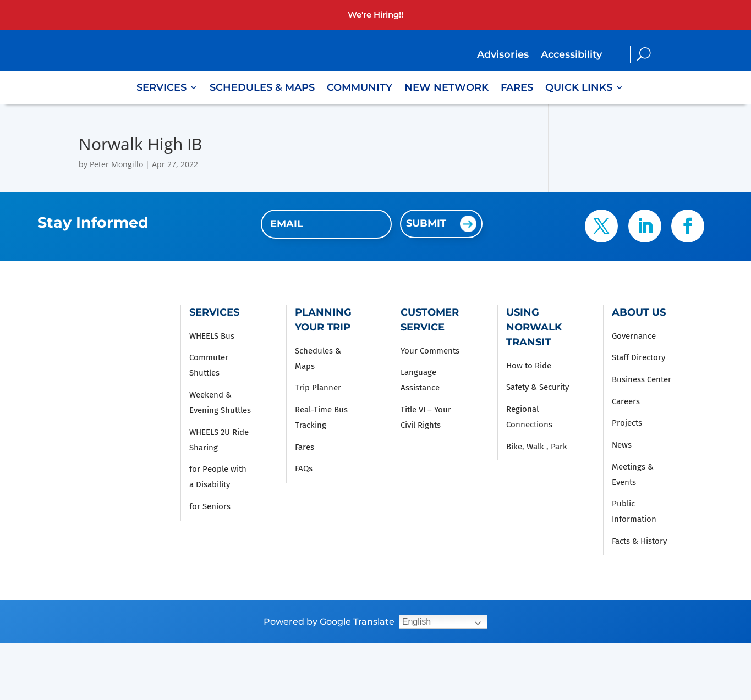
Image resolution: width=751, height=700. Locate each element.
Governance (634, 336)
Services (161, 89)
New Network (446, 89)
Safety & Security (538, 387)
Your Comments (430, 351)
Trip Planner (318, 388)
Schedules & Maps (262, 89)
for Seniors (210, 506)
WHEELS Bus (212, 336)
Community (360, 89)
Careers (626, 401)
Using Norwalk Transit (534, 327)
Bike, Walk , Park (537, 447)
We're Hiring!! (376, 15)
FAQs (304, 468)
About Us (639, 312)
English (416, 622)
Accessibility (571, 56)
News (622, 445)
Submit (426, 223)
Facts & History (639, 541)
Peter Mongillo (116, 164)
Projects (627, 423)
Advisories (503, 56)
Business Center (642, 379)
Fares (517, 89)
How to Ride (529, 366)
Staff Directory (638, 357)
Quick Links (579, 89)
